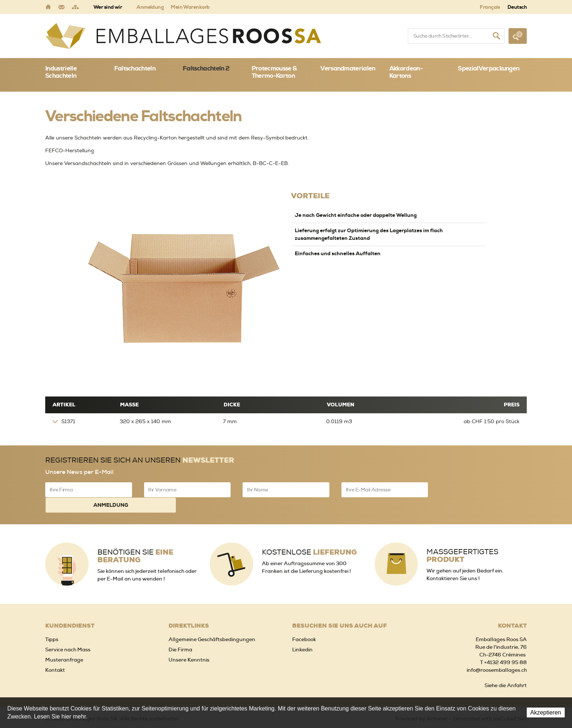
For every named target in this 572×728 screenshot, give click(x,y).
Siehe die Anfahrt (506, 669)
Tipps (52, 623)
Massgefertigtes (462, 539)
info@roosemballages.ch (497, 654)
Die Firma (180, 633)
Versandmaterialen (348, 68)
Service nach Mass (68, 633)
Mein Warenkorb (190, 7)
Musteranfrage (64, 643)
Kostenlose (309, 535)
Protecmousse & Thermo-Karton (274, 72)
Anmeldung (150, 7)
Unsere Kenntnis (189, 643)
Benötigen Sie (135, 539)
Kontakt (55, 654)
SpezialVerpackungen (488, 68)
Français (490, 7)
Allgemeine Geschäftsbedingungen (212, 623)
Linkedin (302, 633)
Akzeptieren (546, 712)
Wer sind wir (108, 7)
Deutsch (517, 7)
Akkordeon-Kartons (406, 72)
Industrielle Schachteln (61, 72)
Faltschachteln (135, 68)
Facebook (304, 623)
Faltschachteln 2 (206, 68)
